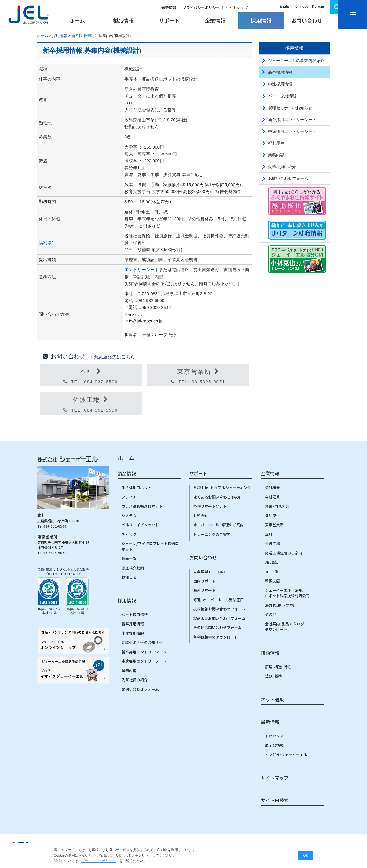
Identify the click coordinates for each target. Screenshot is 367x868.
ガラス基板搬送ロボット (142, 506)
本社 (269, 534)
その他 (271, 614)
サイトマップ (237, 8)
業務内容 (276, 155)
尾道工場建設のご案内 (284, 553)
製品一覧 (129, 558)
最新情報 (169, 8)
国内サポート (204, 581)
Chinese (302, 6)
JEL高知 (272, 562)
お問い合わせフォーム (288, 178)
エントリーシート (142, 269)
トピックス (274, 736)
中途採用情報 (280, 84)
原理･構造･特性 (278, 667)
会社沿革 (272, 497)
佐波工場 (272, 543)
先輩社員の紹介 (282, 167)
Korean (318, 6)
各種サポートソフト (210, 506)
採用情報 (261, 20)
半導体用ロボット (136, 487)
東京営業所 (274, 525)
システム (129, 516)
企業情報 (215, 20)
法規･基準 (273, 676)
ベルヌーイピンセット (140, 525)
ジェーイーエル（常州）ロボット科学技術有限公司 (287, 593)
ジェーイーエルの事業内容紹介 (296, 61)
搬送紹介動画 (133, 568)
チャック (129, 534)
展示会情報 (274, 745)
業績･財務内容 (277, 506)
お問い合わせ (307, 20)
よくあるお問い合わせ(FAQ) (217, 497)
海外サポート (204, 590)
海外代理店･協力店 (281, 605)
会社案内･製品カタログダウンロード (285, 627)
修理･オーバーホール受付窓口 (218, 600)
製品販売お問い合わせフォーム (219, 618)
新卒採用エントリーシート (292, 120)
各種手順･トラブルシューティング (222, 487)
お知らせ (129, 577)
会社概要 (272, 487)
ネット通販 (272, 700)
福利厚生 (47, 243)
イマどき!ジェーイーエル (286, 755)
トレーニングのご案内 (212, 534)
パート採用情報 (282, 96)
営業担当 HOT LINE (210, 572)
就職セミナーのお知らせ (290, 108)
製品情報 (123, 20)
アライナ (129, 497)
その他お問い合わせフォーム (217, 627)
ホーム (77, 20)
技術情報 (270, 653)
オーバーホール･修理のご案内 (218, 525)
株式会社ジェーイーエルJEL (29, 14)
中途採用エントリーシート (292, 131)
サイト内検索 (275, 801)
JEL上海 (272, 572)
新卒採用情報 (83, 36)
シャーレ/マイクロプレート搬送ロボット (150, 546)
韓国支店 (272, 581)
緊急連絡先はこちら (114, 357)
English (286, 6)
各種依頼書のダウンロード (216, 637)
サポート (169, 20)
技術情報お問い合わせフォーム (219, 609)
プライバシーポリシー (201, 8)
